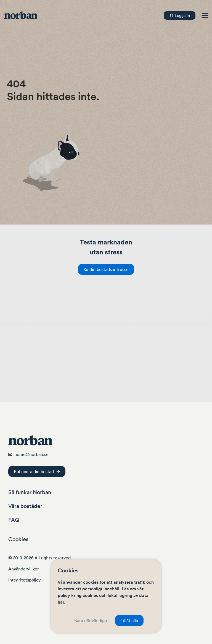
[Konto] (180, 15)
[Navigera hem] (23, 15)
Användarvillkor (24, 569)
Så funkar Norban (30, 492)
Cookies (18, 539)
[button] (205, 15)
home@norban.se (31, 454)
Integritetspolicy (24, 580)
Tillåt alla (129, 620)
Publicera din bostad (37, 471)
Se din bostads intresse (106, 269)
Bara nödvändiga (91, 620)
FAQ (14, 520)
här (61, 602)
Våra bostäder (25, 506)
